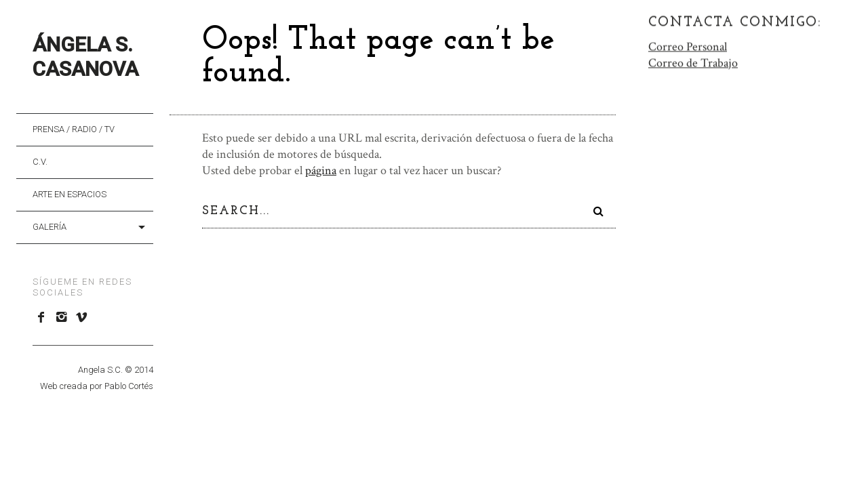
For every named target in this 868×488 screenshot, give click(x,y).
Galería (50, 227)
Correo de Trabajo (693, 62)
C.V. (40, 162)
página (321, 170)
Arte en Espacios (70, 194)
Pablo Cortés (129, 386)
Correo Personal (688, 46)
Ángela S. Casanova (85, 57)
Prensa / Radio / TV (74, 129)
